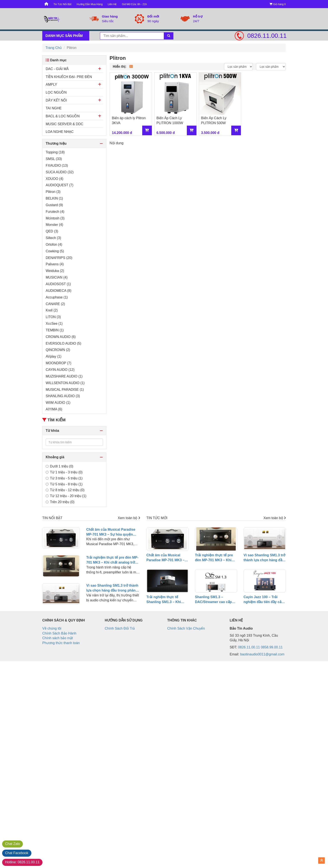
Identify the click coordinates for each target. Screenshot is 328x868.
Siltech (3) (53, 238)
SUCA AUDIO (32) (60, 172)
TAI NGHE (54, 108)
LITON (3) (53, 317)
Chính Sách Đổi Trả (120, 628)
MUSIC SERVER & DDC (64, 124)
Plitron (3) (53, 192)
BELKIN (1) (54, 198)
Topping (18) (55, 152)
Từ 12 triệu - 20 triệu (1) (66, 496)
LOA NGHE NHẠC (60, 132)
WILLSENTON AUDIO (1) (65, 383)
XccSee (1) (54, 324)
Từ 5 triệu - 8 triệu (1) (64, 484)
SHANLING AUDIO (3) (63, 396)
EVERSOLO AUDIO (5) (63, 343)
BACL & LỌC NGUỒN (63, 116)
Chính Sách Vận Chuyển (186, 628)
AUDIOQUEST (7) (60, 185)
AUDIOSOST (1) (58, 284)
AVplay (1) (54, 356)
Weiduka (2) (55, 271)
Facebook (17, 853)
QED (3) (52, 231)
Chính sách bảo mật (58, 638)
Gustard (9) (54, 205)
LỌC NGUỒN (56, 92)
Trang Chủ (54, 48)
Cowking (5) (55, 251)
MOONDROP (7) (59, 363)
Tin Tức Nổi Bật (62, 4)
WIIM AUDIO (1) (58, 403)
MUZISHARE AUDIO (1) (64, 376)
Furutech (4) (55, 212)
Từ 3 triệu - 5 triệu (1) (64, 478)
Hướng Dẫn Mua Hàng (90, 4)
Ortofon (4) (54, 245)
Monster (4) (54, 225)
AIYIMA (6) (54, 409)
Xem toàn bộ (129, 518)
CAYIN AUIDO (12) (60, 370)
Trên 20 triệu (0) (60, 502)
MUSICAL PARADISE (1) (65, 390)
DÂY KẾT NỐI (56, 100)
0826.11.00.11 (266, 36)
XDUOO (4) (55, 179)
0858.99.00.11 (272, 647)
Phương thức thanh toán (61, 643)
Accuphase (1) (57, 297)
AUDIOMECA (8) (59, 291)
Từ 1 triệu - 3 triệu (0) (64, 472)
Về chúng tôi (52, 628)
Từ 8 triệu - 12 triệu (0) (65, 490)
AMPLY (51, 84)
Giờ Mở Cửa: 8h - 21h (134, 4)
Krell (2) (52, 310)
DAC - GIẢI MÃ (57, 69)
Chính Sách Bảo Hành (59, 633)
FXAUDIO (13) (57, 165)
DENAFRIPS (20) (59, 258)
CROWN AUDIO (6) (61, 337)
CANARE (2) (55, 304)
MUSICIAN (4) (57, 277)
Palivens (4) (55, 264)
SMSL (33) (54, 159)
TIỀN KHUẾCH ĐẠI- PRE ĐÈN (69, 77)
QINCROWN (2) (58, 350)
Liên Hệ (112, 4)
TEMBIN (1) (55, 330)
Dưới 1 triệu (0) (59, 466)
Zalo (12, 844)
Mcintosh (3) (55, 218)
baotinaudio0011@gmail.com (262, 654)
